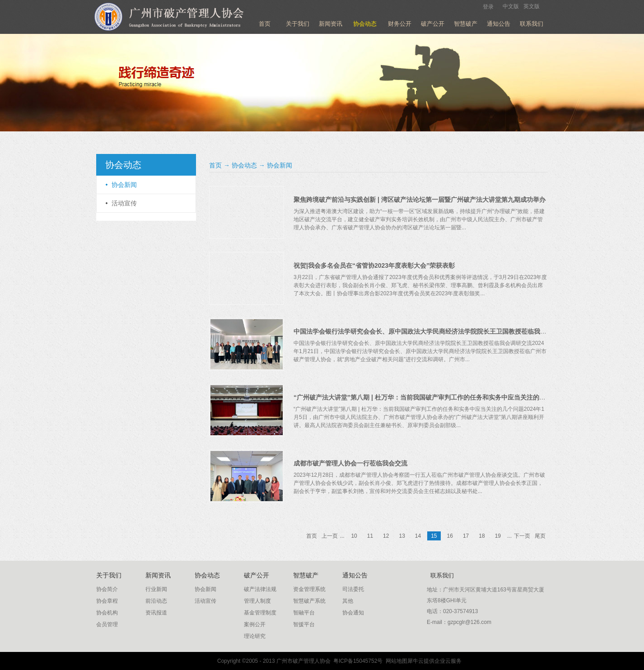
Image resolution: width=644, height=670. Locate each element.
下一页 (522, 536)
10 (354, 536)
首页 (265, 24)
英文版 (532, 6)
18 (482, 536)
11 (370, 536)
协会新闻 (280, 165)
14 (418, 536)
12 (386, 536)
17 (466, 536)
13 (402, 536)
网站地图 (395, 661)
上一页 (330, 536)
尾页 (540, 536)
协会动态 (244, 165)
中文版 (511, 6)
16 (450, 536)
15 (434, 536)
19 (498, 536)
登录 (488, 7)
